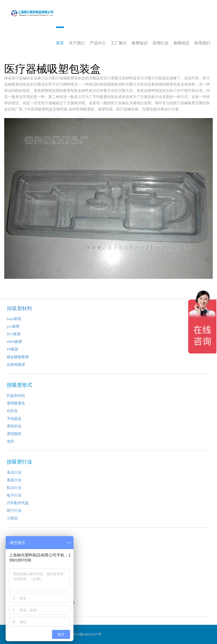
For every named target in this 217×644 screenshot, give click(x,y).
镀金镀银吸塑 (18, 357)
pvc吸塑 (13, 326)
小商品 (12, 518)
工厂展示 (119, 43)
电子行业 (14, 495)
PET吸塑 (14, 334)
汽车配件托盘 (18, 503)
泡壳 (10, 441)
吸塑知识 (140, 43)
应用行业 (160, 43)
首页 (60, 43)
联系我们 (202, 43)
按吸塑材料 (19, 308)
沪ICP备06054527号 (86, 634)
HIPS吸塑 (14, 342)
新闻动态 (181, 43)
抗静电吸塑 (16, 365)
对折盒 (12, 411)
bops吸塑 (14, 319)
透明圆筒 (14, 434)
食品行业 (14, 472)
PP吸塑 (12, 349)
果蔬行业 (14, 480)
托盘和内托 (16, 396)
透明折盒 (14, 426)
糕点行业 (14, 488)
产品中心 (98, 43)
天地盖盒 (14, 418)
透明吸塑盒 (16, 403)
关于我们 (77, 43)
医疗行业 (14, 511)
